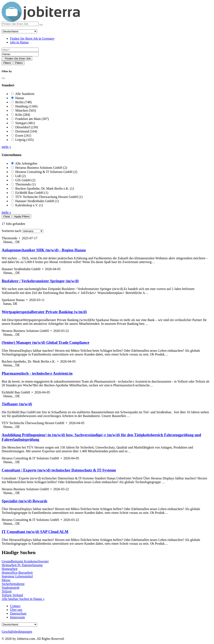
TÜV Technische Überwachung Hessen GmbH (49, 197)
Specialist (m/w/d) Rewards (24, 501)
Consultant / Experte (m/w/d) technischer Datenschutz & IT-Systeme (59, 470)
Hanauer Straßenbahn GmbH (37, 201)
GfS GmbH (25, 180)
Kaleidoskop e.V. (29, 205)
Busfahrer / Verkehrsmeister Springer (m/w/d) (40, 281)
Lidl (20, 176)
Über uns (16, 610)
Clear (7, 216)
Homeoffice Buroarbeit (17, 573)
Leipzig (24, 140)
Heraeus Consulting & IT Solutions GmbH (46, 172)
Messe (6, 580)
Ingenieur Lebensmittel (17, 576)
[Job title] (20, 50)
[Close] (3, 78)
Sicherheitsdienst (13, 584)
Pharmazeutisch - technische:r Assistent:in (37, 373)
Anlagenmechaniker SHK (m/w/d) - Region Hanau (44, 250)
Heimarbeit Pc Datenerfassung (22, 565)
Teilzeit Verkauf (12, 595)
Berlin (24, 102)
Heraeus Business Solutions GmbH (41, 168)
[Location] (20, 54)
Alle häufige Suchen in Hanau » (23, 599)
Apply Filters (22, 216)
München (26, 110)
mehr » (6, 147)
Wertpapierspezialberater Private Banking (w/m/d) (44, 312)
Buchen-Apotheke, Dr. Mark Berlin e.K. (45, 188)
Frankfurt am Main (32, 119)
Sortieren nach (11, 231)
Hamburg (26, 106)
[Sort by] (33, 231)
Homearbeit (10, 569)
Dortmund (26, 131)
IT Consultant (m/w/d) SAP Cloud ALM (35, 532)
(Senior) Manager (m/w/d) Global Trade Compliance (45, 342)
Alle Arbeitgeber (26, 163)
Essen (23, 135)
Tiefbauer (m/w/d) (17, 404)
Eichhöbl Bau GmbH (32, 193)
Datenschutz (18, 613)
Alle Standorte (25, 94)
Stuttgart (25, 123)
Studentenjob (10, 588)
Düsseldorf (27, 127)
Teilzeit (7, 591)
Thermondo (25, 184)
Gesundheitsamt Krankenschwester (25, 561)
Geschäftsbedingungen (17, 632)
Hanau (20, 98)
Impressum (17, 617)
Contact (15, 606)
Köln (23, 115)
